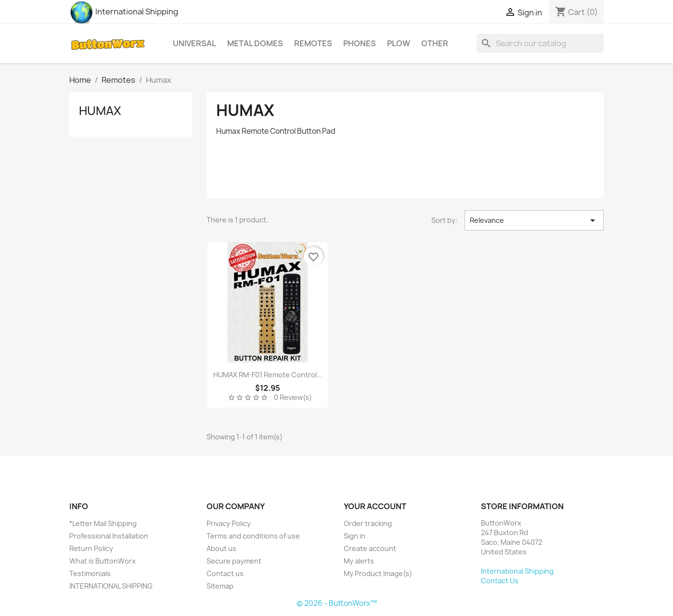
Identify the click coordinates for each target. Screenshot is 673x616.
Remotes (313, 43)
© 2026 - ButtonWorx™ (337, 603)
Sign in (355, 536)
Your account (375, 506)
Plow (399, 43)
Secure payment (234, 561)
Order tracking (368, 523)
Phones (360, 43)
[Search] (540, 43)
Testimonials (90, 573)
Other (435, 43)
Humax (100, 111)
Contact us (225, 573)
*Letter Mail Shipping (103, 523)
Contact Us (500, 581)
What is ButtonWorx (103, 561)
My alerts (359, 561)
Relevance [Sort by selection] (534, 220)
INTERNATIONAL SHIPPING (111, 586)
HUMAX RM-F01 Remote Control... (268, 375)
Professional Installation (109, 536)
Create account (370, 548)
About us (221, 548)
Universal (194, 43)
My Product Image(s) (378, 573)
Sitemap (220, 586)
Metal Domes (255, 43)
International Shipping (124, 12)
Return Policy (91, 548)
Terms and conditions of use (253, 536)
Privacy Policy (229, 523)
